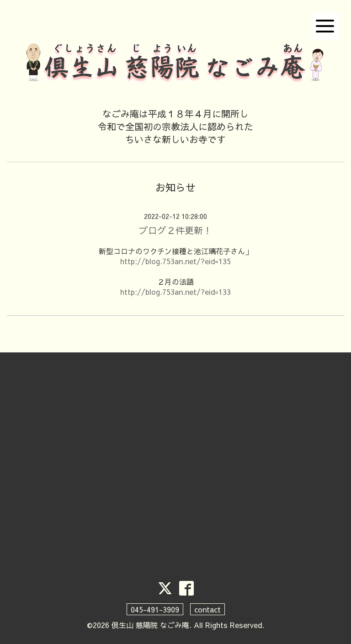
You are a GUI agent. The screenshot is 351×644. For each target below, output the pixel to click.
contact (207, 609)
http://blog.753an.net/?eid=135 (175, 261)
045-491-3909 (155, 609)
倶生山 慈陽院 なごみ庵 (150, 625)
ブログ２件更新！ (175, 230)
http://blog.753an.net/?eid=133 (175, 292)
